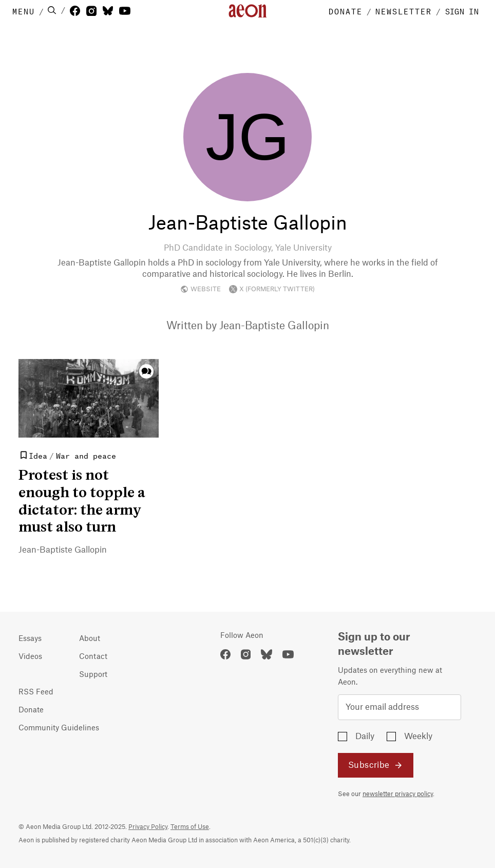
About (90, 639)
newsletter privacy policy (398, 794)
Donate (31, 710)
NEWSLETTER (404, 11)
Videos (30, 657)
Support (93, 675)
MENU (24, 11)
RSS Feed (36, 692)
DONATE (346, 11)
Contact (93, 657)
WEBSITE (201, 289)
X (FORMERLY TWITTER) (272, 289)
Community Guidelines (59, 728)
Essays (30, 639)
